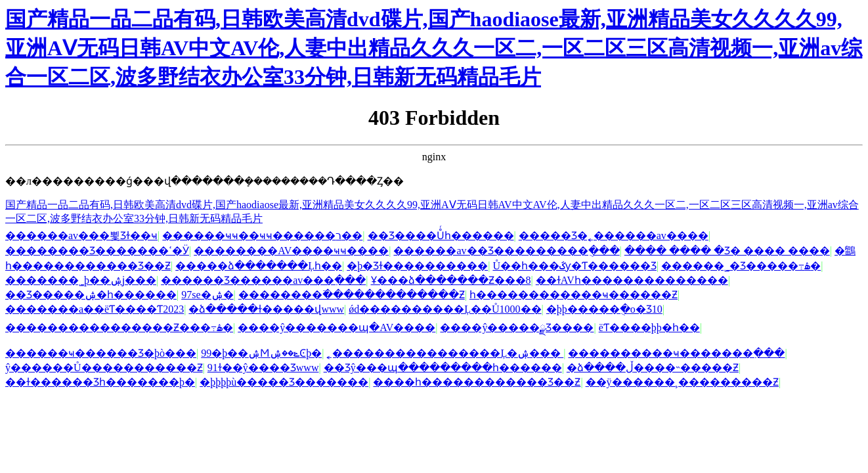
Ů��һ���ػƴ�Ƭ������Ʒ (575, 266)
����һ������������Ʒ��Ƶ (477, 382)
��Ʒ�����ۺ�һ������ (91, 295)
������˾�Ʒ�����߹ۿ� (741, 266)
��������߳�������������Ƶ (352, 295)
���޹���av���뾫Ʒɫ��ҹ (81, 236)
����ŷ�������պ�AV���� (336, 327)
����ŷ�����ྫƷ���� (517, 327)
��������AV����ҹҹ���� (291, 251)
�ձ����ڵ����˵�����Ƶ (653, 368)
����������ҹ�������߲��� (676, 353)
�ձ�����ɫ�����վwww (266, 309)
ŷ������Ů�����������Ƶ (104, 368)
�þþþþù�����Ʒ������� (284, 382)
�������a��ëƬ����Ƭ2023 (95, 309)
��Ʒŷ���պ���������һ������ (443, 368)
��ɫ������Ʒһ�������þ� (100, 382)
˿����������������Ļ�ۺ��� (445, 353)
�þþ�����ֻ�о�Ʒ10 (604, 309)
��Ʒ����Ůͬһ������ (441, 236)
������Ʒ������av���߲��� (263, 280)
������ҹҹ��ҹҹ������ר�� (262, 236)
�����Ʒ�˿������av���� (614, 236)
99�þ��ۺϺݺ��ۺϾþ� (261, 353)
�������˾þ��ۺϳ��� (81, 280)
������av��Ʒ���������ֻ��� (506, 251)
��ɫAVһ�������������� (632, 280)
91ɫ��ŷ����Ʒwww (263, 368)
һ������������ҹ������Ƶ (574, 295)
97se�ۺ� (207, 295)
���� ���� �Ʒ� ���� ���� (727, 251)
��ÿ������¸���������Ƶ (682, 382)
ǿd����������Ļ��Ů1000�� (445, 309)
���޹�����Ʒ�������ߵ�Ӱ (97, 251)
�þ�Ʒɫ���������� (417, 266)
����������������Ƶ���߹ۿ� (119, 327)
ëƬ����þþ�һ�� (649, 327)
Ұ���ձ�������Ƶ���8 (451, 280)
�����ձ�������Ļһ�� (259, 266)
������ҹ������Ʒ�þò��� (101, 353)
